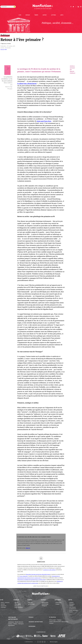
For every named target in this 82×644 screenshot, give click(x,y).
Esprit (45, 15)
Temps (36, 15)
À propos (53, 617)
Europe (16, 606)
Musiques (72, 604)
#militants (72, 73)
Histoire (30, 603)
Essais (31, 617)
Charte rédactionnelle (55, 622)
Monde (16, 603)
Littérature (59, 603)
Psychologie (45, 604)
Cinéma (71, 603)
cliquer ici (28, 548)
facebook (71, 7)
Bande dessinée (73, 610)
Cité (20, 15)
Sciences (7, 603)
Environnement (19, 607)
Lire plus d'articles (41, 586)
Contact (51, 623)
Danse (71, 612)
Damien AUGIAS (7, 44)
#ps (71, 70)
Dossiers (32, 626)
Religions (44, 606)
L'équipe (59, 620)
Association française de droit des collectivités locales (38, 574)
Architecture (73, 609)
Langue (58, 604)
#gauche (72, 71)
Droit (2, 603)
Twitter (40, 642)
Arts (62, 15)
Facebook (38, 642)
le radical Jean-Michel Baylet (27, 84)
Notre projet (52, 620)
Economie (4, 606)
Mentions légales (54, 642)
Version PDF (4, 50)
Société (3, 604)
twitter (73, 7)
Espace (28, 15)
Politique (3, 607)
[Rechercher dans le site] (8, 7)
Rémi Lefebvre (8, 83)
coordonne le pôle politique (49, 570)
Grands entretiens (36, 622)
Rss (78, 7)
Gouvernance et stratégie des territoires (26, 580)
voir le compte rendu (36, 578)
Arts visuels (72, 607)
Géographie (18, 604)
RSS (42, 642)
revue (24, 576)
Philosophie (45, 603)
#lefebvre (72, 66)
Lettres (54, 15)
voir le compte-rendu (33, 583)
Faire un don (65, 622)
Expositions (11, 625)
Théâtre (71, 606)
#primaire (72, 68)
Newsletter (81, 7)
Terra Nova (44, 121)
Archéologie (31, 604)
